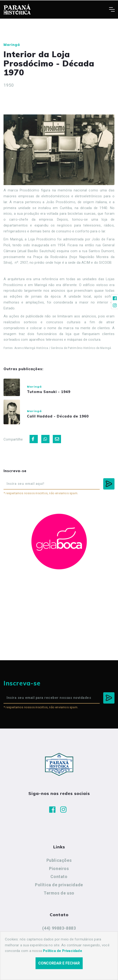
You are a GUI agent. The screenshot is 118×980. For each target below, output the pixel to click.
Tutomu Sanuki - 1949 (49, 392)
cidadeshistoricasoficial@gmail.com (59, 936)
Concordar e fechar (59, 969)
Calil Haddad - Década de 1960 (58, 416)
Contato (59, 877)
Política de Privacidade (63, 956)
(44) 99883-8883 (59, 928)
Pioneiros (59, 869)
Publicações (59, 860)
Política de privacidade (59, 885)
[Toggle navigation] (112, 9)
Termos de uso (59, 893)
